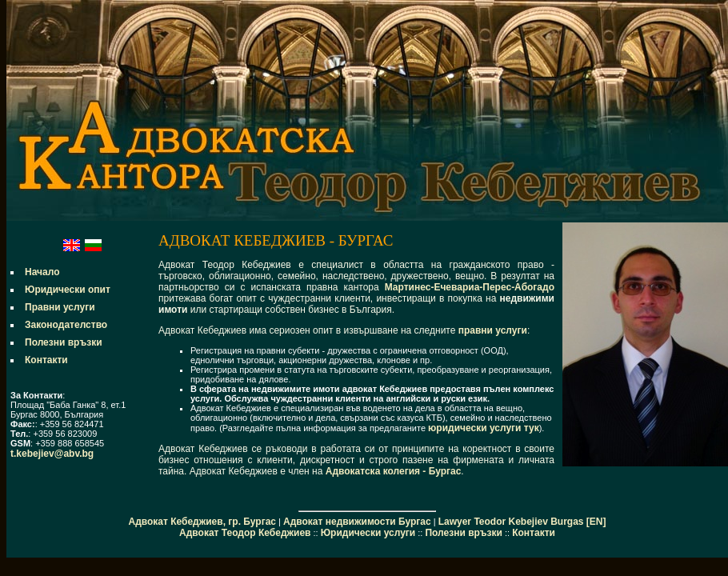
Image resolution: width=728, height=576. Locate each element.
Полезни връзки (64, 342)
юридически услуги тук (484, 428)
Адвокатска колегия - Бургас (394, 471)
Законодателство (66, 325)
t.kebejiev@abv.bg (52, 454)
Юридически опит (68, 290)
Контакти (46, 360)
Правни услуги (60, 307)
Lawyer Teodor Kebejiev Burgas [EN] (522, 522)
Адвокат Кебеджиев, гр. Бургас (202, 522)
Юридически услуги (368, 533)
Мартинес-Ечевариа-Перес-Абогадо (470, 287)
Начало (42, 272)
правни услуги (493, 330)
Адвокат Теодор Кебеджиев (245, 533)
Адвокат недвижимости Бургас (357, 522)
